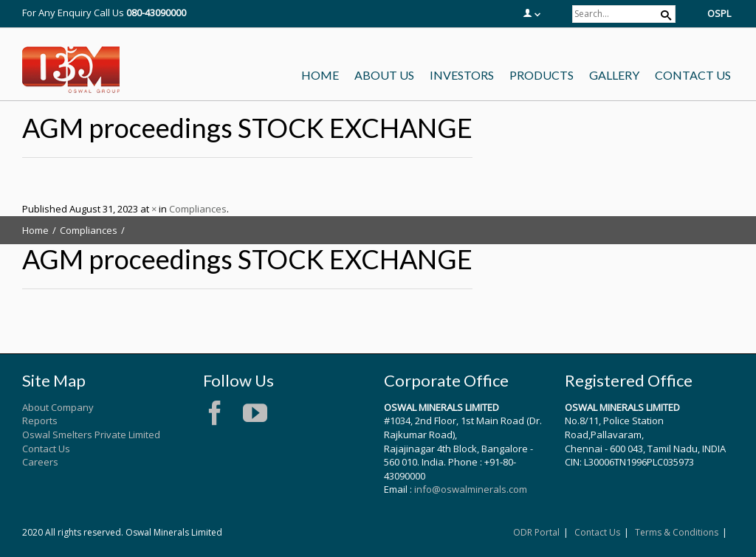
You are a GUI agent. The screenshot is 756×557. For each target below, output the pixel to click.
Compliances (198, 209)
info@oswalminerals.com (471, 489)
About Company (58, 407)
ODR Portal (536, 532)
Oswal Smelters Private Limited (91, 435)
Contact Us (46, 449)
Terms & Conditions (677, 532)
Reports (40, 421)
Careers (40, 462)
